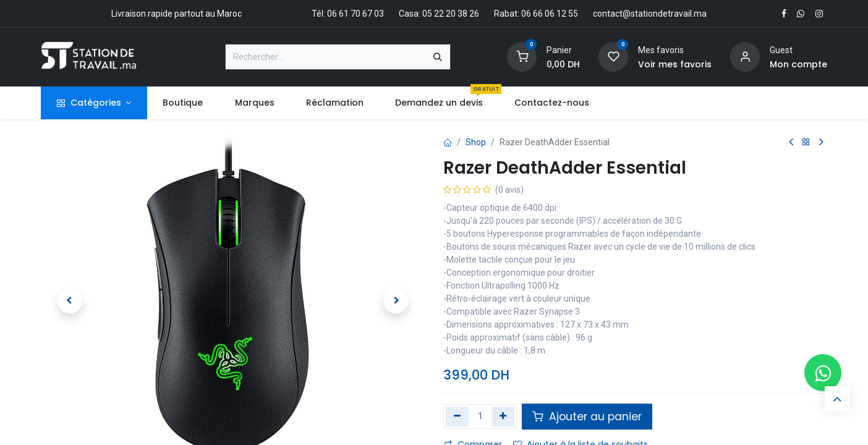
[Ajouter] (504, 417)
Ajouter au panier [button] (587, 417)
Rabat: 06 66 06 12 (530, 14)
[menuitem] (183, 103)
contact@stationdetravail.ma (650, 14)
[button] (70, 301)
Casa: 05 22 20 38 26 (439, 14)
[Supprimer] (457, 417)
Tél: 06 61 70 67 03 (348, 14)
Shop (476, 142)
